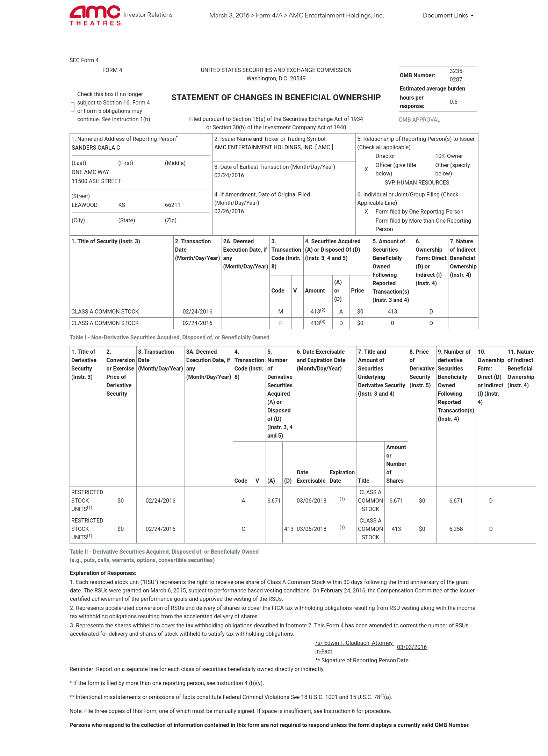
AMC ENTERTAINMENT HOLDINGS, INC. (264, 147)
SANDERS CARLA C (96, 148)
